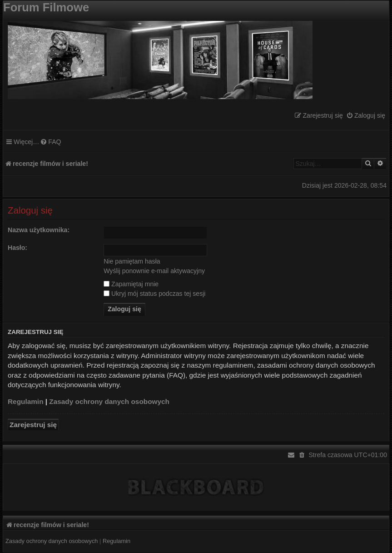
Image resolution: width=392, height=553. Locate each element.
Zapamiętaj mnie (131, 284)
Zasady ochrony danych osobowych (109, 401)
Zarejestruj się (33, 425)
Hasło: (17, 248)
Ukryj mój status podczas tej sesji (154, 294)
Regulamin (26, 401)
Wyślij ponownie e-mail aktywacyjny (154, 271)
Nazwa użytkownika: (39, 230)
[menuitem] (366, 116)
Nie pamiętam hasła (132, 261)
